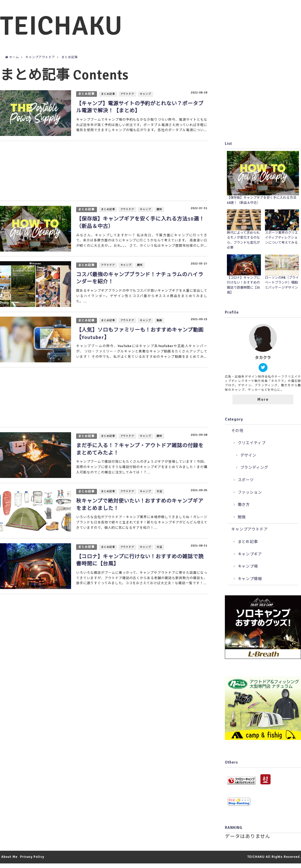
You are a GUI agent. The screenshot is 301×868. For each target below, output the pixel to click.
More (263, 404)
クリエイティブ (252, 448)
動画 (160, 328)
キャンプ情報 (250, 583)
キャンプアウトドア (249, 534)
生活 (160, 501)
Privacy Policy (32, 862)
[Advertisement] (103, 177)
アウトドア (128, 99)
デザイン (248, 460)
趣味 (160, 216)
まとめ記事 (87, 99)
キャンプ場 (248, 571)
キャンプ (146, 99)
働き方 (244, 509)
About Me (9, 862)
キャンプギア (250, 559)
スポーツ (246, 485)
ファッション (250, 497)
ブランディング (254, 472)
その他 (237, 435)
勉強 (242, 522)
